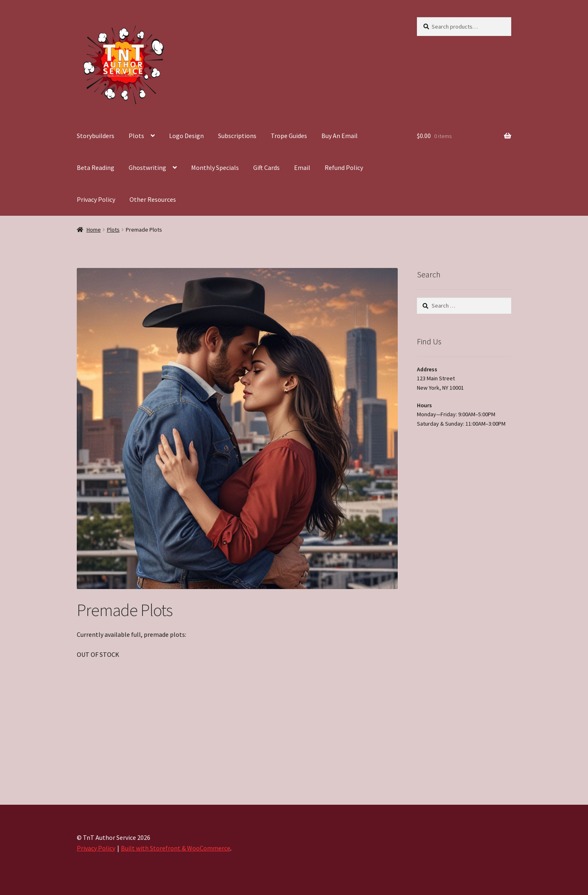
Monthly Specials (215, 167)
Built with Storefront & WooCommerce (176, 848)
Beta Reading (96, 167)
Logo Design (186, 136)
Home (94, 230)
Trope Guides (289, 136)
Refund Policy (344, 167)
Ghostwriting (147, 167)
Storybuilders (96, 136)
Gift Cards (266, 167)
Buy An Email (340, 136)
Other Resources (153, 199)
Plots (136, 136)
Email (302, 167)
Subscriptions (237, 136)
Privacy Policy (96, 199)
